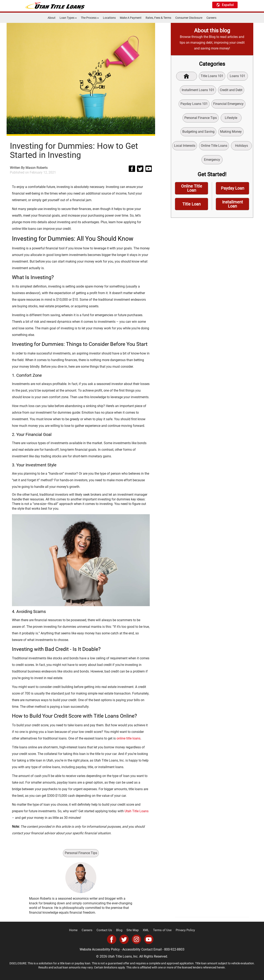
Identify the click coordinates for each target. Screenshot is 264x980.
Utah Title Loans (137, 811)
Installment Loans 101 (198, 90)
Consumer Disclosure (189, 18)
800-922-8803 (174, 949)
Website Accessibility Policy (100, 949)
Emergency (224, 161)
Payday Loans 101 (194, 104)
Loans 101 (238, 76)
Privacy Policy (182, 930)
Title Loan (192, 206)
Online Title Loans (225, 147)
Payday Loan (232, 190)
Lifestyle (231, 119)
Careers (211, 18)
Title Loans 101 (212, 76)
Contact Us (106, 930)
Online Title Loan (192, 190)
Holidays (200, 161)
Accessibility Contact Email (142, 949)
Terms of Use (161, 930)
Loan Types (68, 18)
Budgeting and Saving (198, 133)
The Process (90, 18)
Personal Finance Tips (81, 853)
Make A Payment (131, 18)
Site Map (133, 930)
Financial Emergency (228, 104)
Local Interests (196, 147)
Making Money (231, 133)
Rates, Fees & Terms (158, 18)
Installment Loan (233, 206)
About (52, 18)
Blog (120, 930)
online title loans (128, 738)
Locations (109, 18)
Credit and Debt (231, 90)
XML (145, 930)
